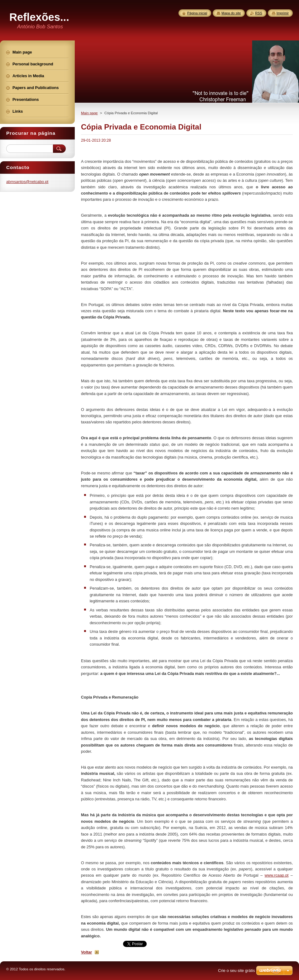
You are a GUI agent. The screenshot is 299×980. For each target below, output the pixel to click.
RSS (259, 13)
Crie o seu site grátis (237, 971)
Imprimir (283, 13)
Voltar (86, 952)
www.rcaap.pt (277, 875)
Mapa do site (231, 13)
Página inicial (197, 13)
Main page (89, 113)
